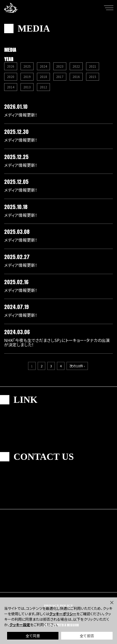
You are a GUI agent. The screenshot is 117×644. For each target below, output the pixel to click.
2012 (43, 87)
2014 (11, 87)
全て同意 (33, 636)
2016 (76, 77)
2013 (27, 87)
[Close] (112, 603)
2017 (60, 77)
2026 (11, 66)
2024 (43, 66)
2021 (93, 66)
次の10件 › (77, 366)
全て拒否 (87, 636)
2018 (43, 77)
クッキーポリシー (63, 614)
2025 (27, 66)
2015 (93, 77)
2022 (76, 66)
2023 (60, 66)
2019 (27, 77)
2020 (11, 77)
